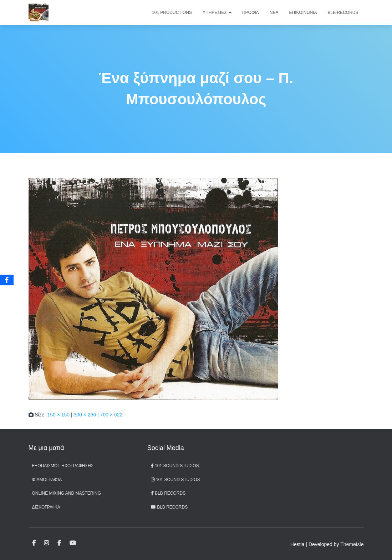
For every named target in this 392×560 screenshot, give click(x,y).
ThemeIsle (352, 544)
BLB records (169, 507)
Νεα (274, 12)
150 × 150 (58, 415)
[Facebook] (7, 280)
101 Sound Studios (175, 466)
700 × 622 (111, 415)
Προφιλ (251, 12)
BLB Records (343, 12)
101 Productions (172, 12)
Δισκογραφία (46, 507)
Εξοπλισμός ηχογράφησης (63, 466)
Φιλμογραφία (47, 480)
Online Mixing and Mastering (67, 493)
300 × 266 (85, 415)
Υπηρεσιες (217, 12)
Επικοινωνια (303, 12)
